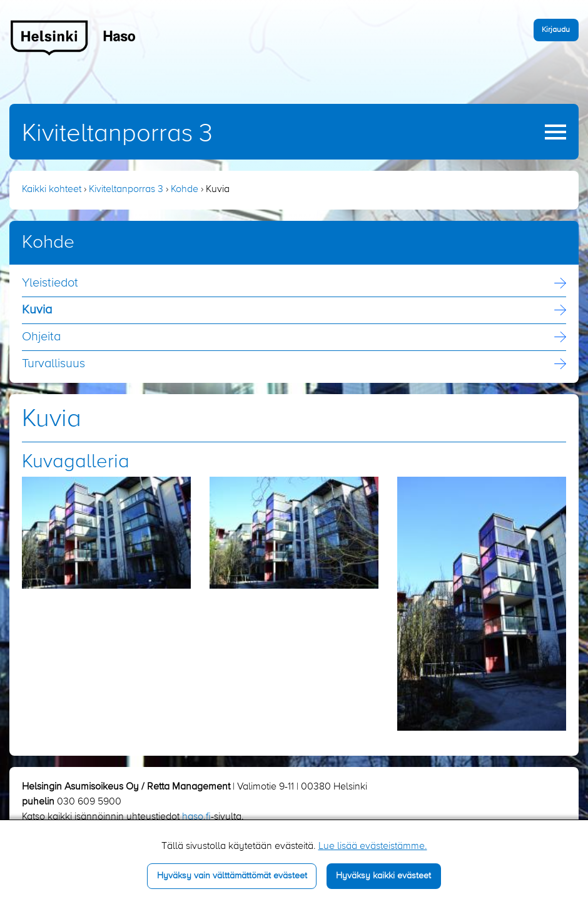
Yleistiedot (50, 283)
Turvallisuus (53, 364)
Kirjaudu (556, 30)
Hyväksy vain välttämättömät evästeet (232, 876)
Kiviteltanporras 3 (117, 134)
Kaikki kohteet (52, 190)
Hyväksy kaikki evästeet (383, 876)
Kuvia (37, 310)
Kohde (185, 190)
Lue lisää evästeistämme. (373, 846)
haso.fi (196, 817)
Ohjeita (41, 337)
